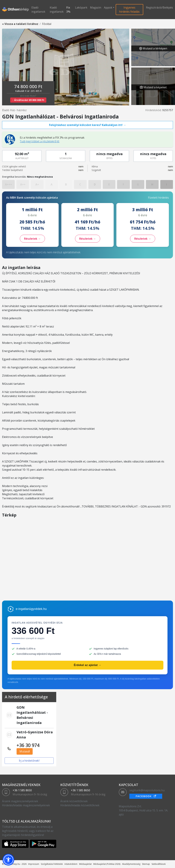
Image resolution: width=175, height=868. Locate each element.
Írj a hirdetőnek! (29, 761)
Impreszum (34, 864)
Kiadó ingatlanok (57, 10)
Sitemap (146, 864)
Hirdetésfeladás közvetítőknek (80, 805)
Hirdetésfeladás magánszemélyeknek (26, 805)
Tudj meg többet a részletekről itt (40, 141)
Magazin (96, 8)
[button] (8, 860)
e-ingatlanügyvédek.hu (31, 609)
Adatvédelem (71, 864)
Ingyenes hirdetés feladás (129, 10)
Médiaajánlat (85, 864)
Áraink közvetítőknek (74, 801)
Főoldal (47, 24)
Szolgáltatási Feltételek (52, 864)
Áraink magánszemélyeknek (20, 801)
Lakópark (81, 8)
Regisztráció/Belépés (159, 8)
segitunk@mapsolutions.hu (147, 790)
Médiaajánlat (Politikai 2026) (107, 864)
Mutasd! (25, 751)
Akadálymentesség (131, 864)
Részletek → (32, 239)
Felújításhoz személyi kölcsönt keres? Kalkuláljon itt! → (87, 125)
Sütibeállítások (159, 864)
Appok (108, 8)
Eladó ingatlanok (38, 10)
